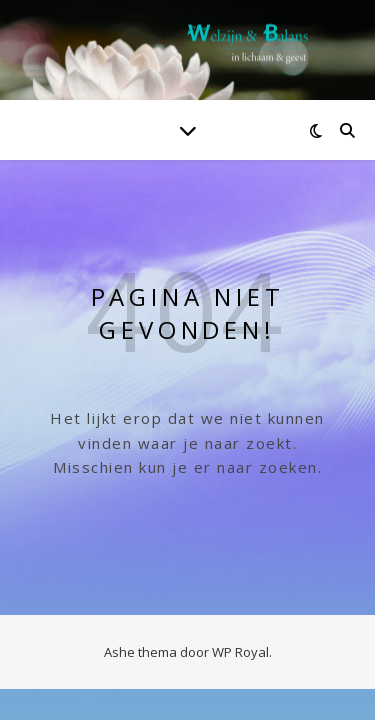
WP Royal (240, 652)
